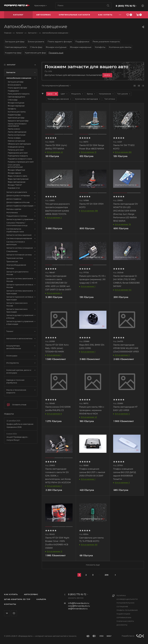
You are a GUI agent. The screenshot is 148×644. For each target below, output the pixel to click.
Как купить (11, 594)
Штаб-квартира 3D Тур (17, 599)
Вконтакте (7, 613)
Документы (122, 625)
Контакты (10, 604)
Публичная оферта (125, 621)
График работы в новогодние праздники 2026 (20, 426)
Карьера (41, 599)
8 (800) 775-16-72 (125, 6)
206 (106, 575)
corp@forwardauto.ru (79, 606)
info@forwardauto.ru (79, 603)
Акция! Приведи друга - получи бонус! (17, 438)
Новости (9, 414)
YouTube (14, 613)
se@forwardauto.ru (78, 609)
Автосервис (31, 594)
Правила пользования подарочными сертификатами (127, 614)
